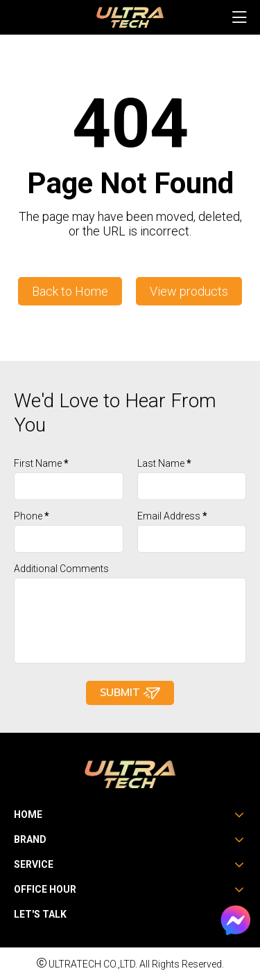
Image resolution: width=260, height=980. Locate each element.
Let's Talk (40, 914)
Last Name (164, 463)
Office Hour (45, 889)
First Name (41, 463)
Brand (30, 839)
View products (189, 291)
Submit (130, 693)
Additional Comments (61, 569)
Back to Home (70, 291)
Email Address (172, 516)
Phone (32, 516)
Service (34, 864)
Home (28, 814)
